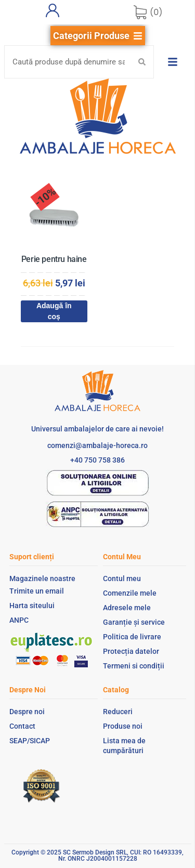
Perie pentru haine (54, 259)
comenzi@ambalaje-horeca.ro (97, 445)
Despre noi (27, 712)
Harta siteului (32, 606)
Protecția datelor (131, 651)
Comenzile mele (130, 593)
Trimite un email (37, 591)
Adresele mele (127, 608)
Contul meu (122, 578)
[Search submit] (142, 62)
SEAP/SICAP (30, 741)
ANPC (19, 620)
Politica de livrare (132, 637)
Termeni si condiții (134, 666)
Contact (22, 726)
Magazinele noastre (42, 578)
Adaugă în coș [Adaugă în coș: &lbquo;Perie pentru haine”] (54, 311)
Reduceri (118, 712)
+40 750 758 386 (97, 460)
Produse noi (123, 726)
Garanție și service (134, 622)
